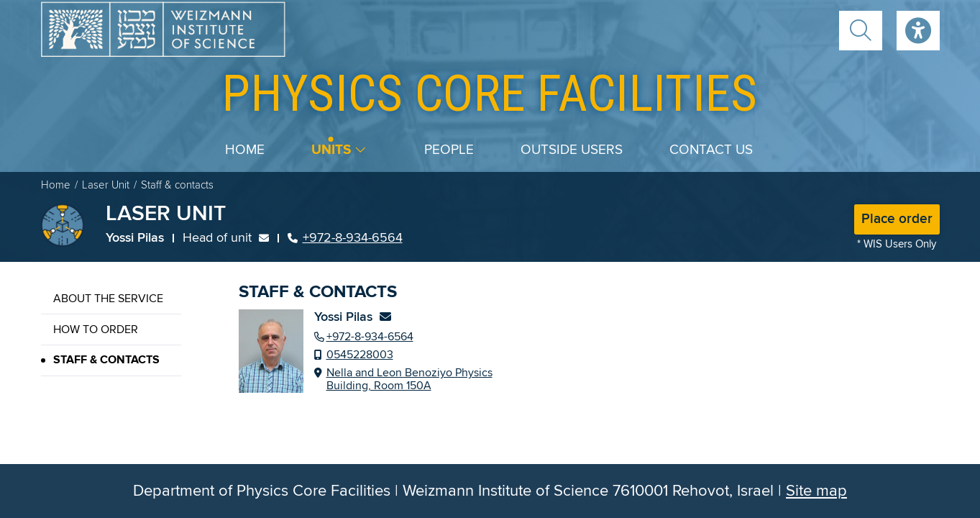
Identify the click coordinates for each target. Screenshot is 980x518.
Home (245, 150)
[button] (861, 31)
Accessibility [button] (918, 31)
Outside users (572, 150)
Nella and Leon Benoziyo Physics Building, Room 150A (409, 379)
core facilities (490, 93)
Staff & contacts (106, 360)
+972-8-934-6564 (345, 238)
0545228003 (360, 355)
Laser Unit (106, 185)
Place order (897, 219)
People (449, 150)
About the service (108, 299)
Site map (816, 491)
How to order (96, 330)
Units (331, 150)
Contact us (711, 150)
